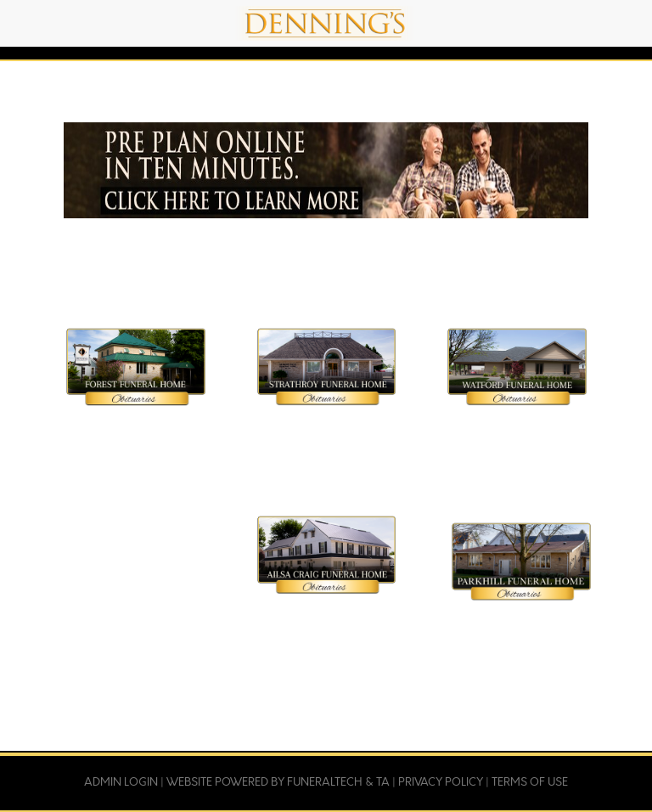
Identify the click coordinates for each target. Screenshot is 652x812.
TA (383, 782)
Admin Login (121, 782)
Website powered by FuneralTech (264, 782)
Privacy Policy (441, 782)
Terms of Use (530, 782)
